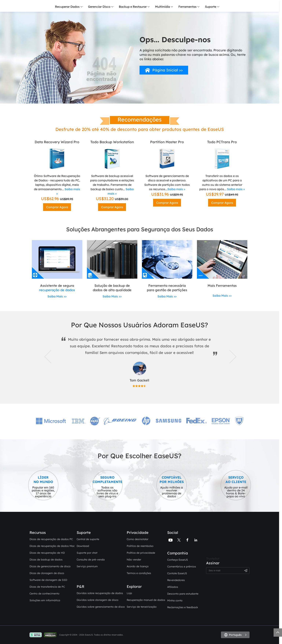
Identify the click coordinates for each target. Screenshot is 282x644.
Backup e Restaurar (133, 7)
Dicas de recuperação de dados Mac (52, 546)
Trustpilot (213, 558)
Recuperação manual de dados (146, 600)
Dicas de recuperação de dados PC (51, 539)
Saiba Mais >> (57, 296)
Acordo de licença (138, 566)
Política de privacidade (141, 553)
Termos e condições (139, 573)
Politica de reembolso (140, 546)
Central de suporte (88, 539)
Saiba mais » (176, 189)
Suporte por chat (87, 553)
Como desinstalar (138, 539)
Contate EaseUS (177, 573)
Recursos (38, 532)
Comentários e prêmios (182, 567)
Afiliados (173, 587)
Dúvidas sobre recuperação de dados (100, 593)
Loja (129, 593)
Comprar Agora (57, 207)
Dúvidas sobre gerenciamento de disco (101, 607)
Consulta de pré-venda (91, 560)
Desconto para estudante (183, 594)
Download (83, 546)
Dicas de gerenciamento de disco (50, 566)
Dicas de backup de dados (46, 560)
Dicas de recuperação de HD (47, 553)
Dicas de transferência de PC (47, 587)
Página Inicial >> (167, 70)
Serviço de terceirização (142, 607)
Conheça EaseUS (178, 560)
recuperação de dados (57, 290)
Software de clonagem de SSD (48, 580)
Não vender (134, 560)
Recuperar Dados (67, 7)
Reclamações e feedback (183, 607)
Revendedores (176, 580)
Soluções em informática (45, 600)
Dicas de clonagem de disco (47, 573)
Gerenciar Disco (99, 7)
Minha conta (175, 600)
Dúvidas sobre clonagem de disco (98, 600)
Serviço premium (87, 566)
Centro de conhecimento (44, 594)
